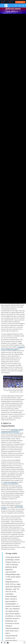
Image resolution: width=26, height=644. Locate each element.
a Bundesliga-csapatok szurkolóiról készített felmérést (12, 430)
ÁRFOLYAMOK (20, 2)
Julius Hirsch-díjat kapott (11, 482)
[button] (19, 6)
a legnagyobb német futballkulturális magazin (13, 348)
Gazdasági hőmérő (13, 9)
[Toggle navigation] (2, 6)
